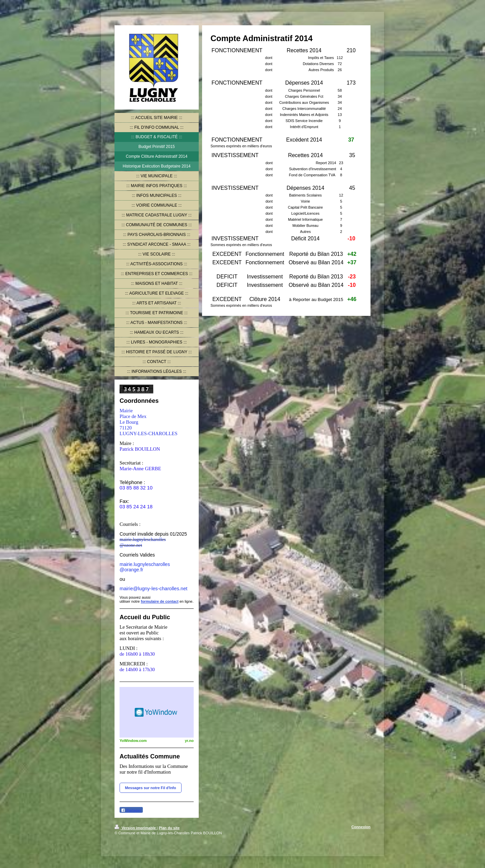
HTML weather (157, 712)
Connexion (361, 827)
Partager (131, 810)
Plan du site (169, 828)
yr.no (189, 741)
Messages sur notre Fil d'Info (151, 788)
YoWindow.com (133, 741)
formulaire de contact (160, 601)
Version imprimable (136, 828)
